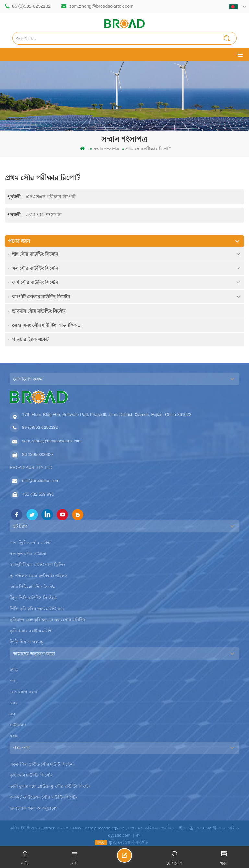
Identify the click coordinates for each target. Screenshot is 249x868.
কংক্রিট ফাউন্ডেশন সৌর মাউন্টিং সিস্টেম (44, 797)
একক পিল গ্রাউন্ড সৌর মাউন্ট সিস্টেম (41, 764)
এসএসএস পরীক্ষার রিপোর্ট (51, 197)
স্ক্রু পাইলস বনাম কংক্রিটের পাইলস (39, 576)
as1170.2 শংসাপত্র (44, 215)
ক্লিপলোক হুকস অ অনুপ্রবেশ (34, 808)
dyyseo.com (119, 835)
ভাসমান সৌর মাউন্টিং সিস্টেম (39, 311)
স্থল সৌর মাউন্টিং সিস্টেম (35, 268)
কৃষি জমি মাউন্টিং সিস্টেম (31, 775)
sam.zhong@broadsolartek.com (101, 6)
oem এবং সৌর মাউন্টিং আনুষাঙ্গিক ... (47, 325)
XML (14, 736)
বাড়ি (14, 670)
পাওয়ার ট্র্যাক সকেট (30, 339)
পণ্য (13, 681)
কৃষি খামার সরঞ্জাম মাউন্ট (31, 631)
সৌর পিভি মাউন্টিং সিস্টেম (33, 587)
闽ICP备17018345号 (198, 828)
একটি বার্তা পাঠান (132, 858)
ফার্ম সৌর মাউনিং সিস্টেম (35, 282)
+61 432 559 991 (38, 494)
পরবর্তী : (16, 215)
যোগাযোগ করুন (24, 692)
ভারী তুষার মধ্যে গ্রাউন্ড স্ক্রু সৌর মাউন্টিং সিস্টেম (50, 786)
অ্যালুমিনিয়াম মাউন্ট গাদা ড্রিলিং (37, 565)
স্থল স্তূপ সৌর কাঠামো (28, 554)
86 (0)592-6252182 (31, 6)
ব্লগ (12, 714)
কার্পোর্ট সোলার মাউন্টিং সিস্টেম (41, 297)
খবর (13, 703)
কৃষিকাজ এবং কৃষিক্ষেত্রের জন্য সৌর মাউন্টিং (48, 620)
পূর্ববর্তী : (16, 197)
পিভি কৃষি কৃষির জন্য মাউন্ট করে (37, 609)
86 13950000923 (38, 455)
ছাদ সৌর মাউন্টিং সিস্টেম (35, 254)
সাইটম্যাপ (18, 725)
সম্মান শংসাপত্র (107, 149)
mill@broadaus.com (41, 480)
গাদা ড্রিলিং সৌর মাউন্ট (30, 543)
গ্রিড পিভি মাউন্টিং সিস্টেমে (33, 598)
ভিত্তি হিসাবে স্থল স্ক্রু (27, 642)
